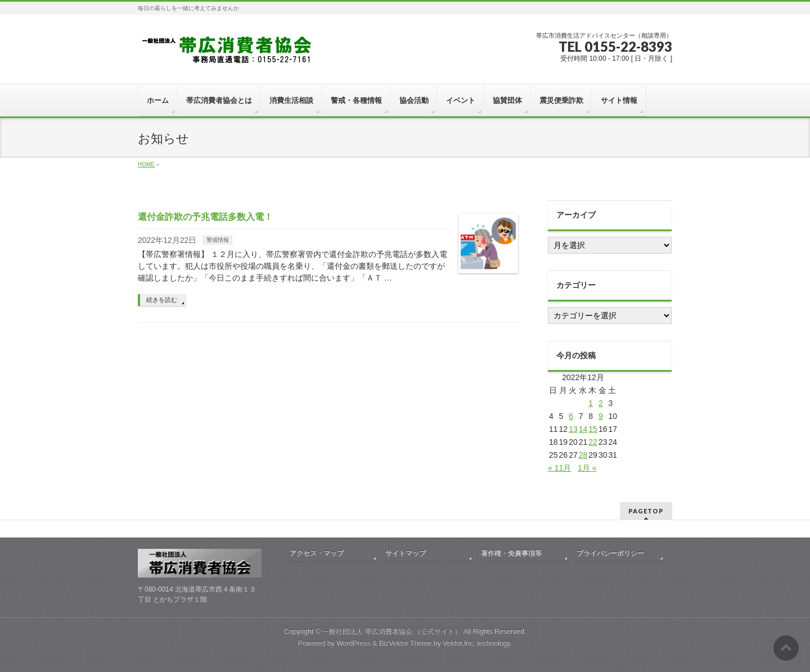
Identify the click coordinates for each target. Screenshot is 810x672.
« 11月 (559, 468)
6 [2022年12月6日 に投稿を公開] (571, 416)
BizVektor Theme (406, 643)
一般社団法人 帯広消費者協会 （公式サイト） (392, 632)
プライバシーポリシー (610, 553)
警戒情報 (218, 240)
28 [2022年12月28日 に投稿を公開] (583, 455)
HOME (146, 164)
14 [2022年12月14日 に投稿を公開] (583, 429)
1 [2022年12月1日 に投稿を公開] (591, 403)
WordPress (354, 643)
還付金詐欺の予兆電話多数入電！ (205, 217)
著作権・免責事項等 (511, 553)
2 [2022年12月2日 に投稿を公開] (601, 403)
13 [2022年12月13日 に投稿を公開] (573, 429)
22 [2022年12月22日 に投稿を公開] (593, 442)
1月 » (587, 468)
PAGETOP (646, 511)
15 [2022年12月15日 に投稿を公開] (593, 429)
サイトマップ (406, 553)
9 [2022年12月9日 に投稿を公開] (601, 416)
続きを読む (162, 300)
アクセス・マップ (317, 553)
